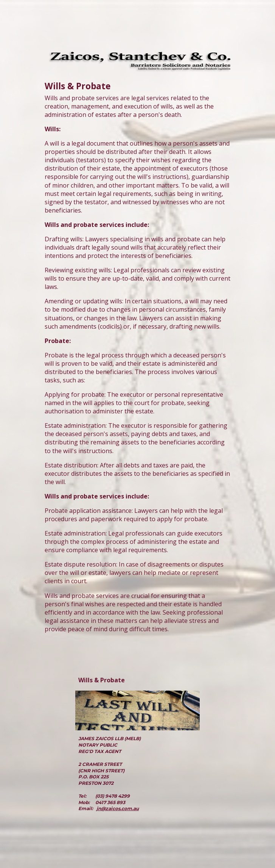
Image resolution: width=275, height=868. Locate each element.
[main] (137, 362)
